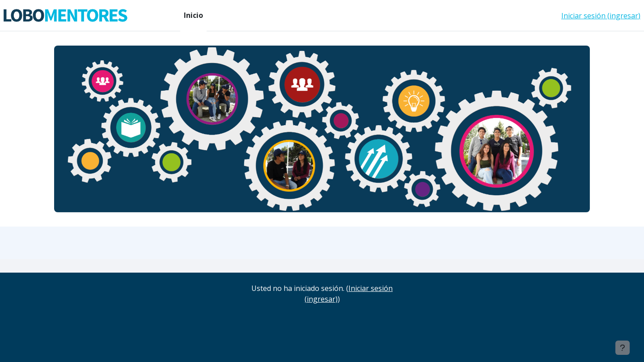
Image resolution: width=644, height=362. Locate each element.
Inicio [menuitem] (193, 15)
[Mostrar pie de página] (623, 348)
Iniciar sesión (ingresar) (601, 16)
